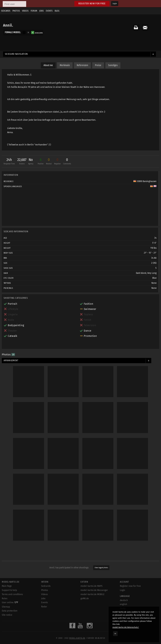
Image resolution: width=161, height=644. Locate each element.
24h (9, 162)
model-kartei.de (77, 638)
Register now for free (92, 4)
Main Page (7, 586)
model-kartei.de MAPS (92, 586)
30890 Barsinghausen (145, 181)
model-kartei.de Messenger (94, 590)
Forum (34, 11)
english (123, 604)
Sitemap (6, 607)
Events (49, 11)
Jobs (42, 11)
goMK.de (85, 598)
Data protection (10, 611)
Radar (44, 607)
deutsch (124, 600)
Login (115, 4)
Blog (57, 11)
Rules (5, 598)
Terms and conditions (12, 594)
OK (115, 634)
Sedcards (6, 11)
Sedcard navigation (16, 54)
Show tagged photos (101, 568)
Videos (25, 11)
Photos (16, 11)
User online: (10, 602)
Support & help (9, 590)
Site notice (7, 615)
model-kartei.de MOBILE (93, 594)
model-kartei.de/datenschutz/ (126, 627)
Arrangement (11, 360)
